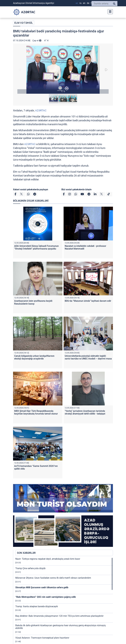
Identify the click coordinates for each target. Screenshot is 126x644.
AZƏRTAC (41, 110)
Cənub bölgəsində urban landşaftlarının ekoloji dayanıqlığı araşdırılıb (34, 357)
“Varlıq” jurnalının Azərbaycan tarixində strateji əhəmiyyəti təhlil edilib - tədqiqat (85, 412)
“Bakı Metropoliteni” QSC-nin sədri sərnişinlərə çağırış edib (46, 597)
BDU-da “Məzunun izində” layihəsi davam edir (88, 301)
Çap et (37, 41)
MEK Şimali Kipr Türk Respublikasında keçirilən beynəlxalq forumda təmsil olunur (36, 412)
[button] (63, 70)
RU (81, 3)
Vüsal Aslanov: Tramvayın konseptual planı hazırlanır (42, 638)
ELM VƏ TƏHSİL (24, 23)
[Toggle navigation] (109, 11)
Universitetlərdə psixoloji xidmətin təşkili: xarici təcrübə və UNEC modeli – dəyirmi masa (88, 357)
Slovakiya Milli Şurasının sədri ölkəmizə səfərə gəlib (42, 587)
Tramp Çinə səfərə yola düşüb (30, 568)
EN (84, 3)
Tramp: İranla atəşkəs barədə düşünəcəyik (37, 606)
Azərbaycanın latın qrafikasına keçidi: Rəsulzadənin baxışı (33, 302)
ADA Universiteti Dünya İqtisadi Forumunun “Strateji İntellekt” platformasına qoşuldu (36, 247)
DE (88, 3)
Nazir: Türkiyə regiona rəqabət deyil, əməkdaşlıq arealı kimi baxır (48, 559)
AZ (77, 3)
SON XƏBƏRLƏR (26, 553)
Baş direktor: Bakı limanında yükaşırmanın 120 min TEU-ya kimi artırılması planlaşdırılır (59, 616)
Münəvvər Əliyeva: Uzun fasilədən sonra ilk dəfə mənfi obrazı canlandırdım (53, 578)
